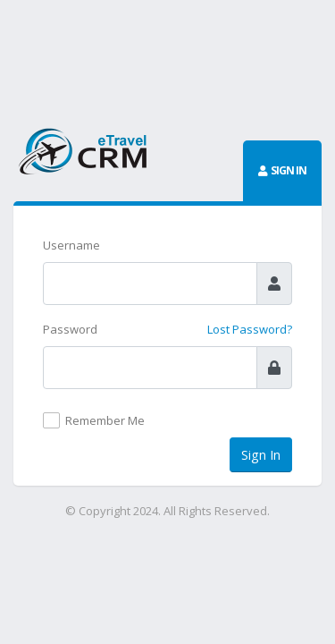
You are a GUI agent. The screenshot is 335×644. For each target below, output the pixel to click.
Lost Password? (250, 329)
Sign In (261, 455)
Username (71, 245)
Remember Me (105, 420)
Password (70, 329)
